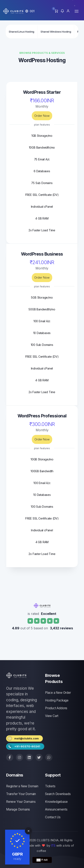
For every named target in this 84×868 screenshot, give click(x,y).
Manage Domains (18, 809)
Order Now (42, 116)
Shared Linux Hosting (22, 32)
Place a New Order (58, 693)
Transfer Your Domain (21, 794)
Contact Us (53, 817)
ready (17, 859)
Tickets (50, 786)
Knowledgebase (56, 802)
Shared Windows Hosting (56, 32)
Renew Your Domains (21, 802)
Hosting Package (57, 700)
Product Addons (56, 708)
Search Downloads (58, 794)
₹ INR (42, 860)
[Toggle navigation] (77, 11)
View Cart (52, 716)
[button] (30, 11)
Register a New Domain (22, 786)
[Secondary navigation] (42, 31)
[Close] (28, 831)
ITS (53, 845)
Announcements (56, 809)
